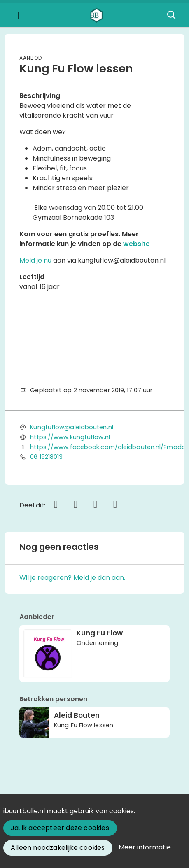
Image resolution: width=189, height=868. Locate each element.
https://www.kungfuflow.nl (70, 437)
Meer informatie (145, 847)
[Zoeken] (171, 15)
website (136, 244)
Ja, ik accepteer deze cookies (60, 828)
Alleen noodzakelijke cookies (58, 848)
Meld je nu (35, 260)
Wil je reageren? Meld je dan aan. (72, 578)
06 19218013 (46, 457)
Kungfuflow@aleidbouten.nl (72, 427)
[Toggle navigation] (20, 15)
